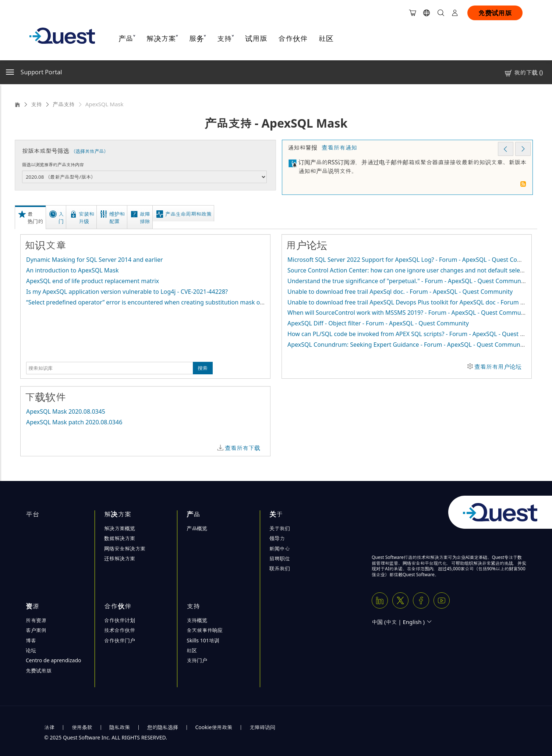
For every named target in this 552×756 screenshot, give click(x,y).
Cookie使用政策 (214, 727)
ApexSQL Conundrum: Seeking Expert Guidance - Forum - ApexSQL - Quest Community (407, 345)
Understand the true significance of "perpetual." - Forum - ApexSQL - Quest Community (408, 281)
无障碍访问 (262, 727)
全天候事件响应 (205, 630)
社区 (326, 38)
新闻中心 (280, 548)
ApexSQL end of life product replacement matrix (93, 281)
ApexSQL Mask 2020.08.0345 (66, 411)
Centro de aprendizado (53, 660)
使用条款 (82, 727)
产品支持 (64, 104)
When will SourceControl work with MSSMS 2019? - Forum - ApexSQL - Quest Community (409, 313)
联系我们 (280, 568)
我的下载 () (523, 73)
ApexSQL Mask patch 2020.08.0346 (74, 422)
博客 (31, 640)
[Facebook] (421, 600)
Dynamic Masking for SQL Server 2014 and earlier (95, 260)
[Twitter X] (400, 600)
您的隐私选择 (163, 727)
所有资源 (36, 620)
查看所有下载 (243, 448)
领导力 (277, 538)
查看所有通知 (339, 147)
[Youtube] (442, 600)
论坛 (31, 650)
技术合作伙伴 (120, 630)
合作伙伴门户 (120, 640)
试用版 (256, 38)
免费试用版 (495, 13)
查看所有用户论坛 (498, 367)
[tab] (31, 217)
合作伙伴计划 (120, 620)
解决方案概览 (120, 528)
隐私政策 (120, 727)
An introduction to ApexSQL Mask (72, 270)
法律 (49, 727)
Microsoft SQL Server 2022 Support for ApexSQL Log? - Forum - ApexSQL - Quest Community (415, 260)
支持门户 (197, 660)
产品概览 (197, 528)
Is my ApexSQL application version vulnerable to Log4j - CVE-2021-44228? (127, 292)
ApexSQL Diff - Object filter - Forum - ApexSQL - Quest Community (378, 323)
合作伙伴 (293, 38)
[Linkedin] (380, 600)
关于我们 (280, 528)
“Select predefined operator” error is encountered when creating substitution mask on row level (158, 302)
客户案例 (36, 630)
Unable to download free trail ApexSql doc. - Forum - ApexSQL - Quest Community (400, 292)
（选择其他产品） (90, 151)
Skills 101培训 (203, 640)
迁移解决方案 (120, 558)
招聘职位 (280, 558)
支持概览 (197, 620)
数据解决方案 (120, 538)
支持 (36, 104)
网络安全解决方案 (125, 548)
